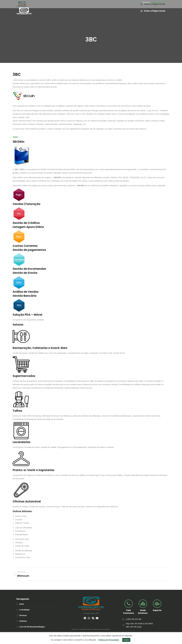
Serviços (23, 615)
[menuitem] (153, 11)
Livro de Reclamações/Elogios (32, 627)
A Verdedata (24, 610)
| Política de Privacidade (101, 629)
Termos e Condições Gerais (82, 629)
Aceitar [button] (126, 640)
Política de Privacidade (109, 640)
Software (23, 621)
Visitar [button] (15, 137)
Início (22, 604)
